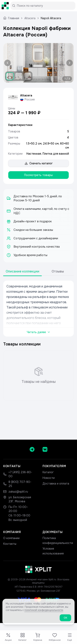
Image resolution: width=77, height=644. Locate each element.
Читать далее (39, 332)
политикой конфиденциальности (44, 613)
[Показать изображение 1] (10, 76)
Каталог (48, 472)
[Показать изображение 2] (19, 76)
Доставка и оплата (56, 484)
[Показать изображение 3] (28, 76)
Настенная (34, 154)
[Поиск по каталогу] (45, 6)
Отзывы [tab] (58, 271)
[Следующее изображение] (69, 63)
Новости (49, 478)
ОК (65, 621)
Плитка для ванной (56, 154)
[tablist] (38, 272)
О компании (11, 538)
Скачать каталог (39, 163)
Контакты (10, 544)
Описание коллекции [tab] (22, 271)
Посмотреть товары (38, 175)
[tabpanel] (38, 309)
